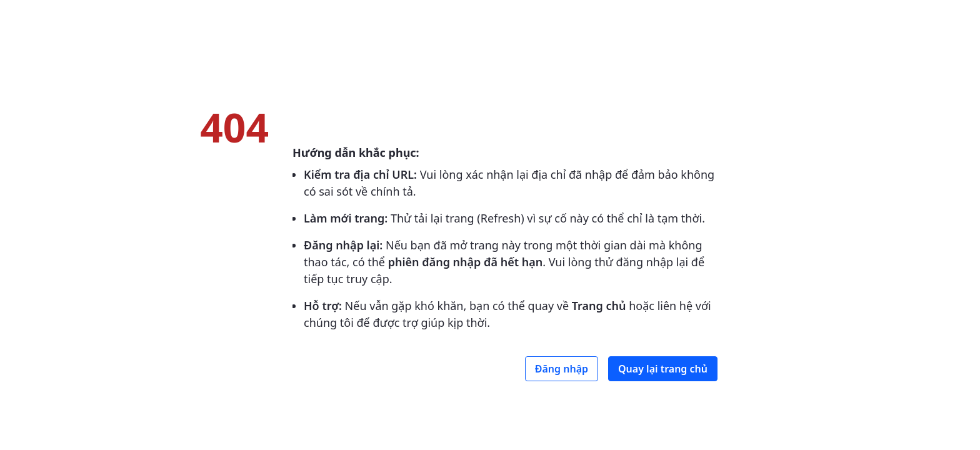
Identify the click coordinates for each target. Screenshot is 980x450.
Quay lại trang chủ (663, 369)
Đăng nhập (562, 369)
